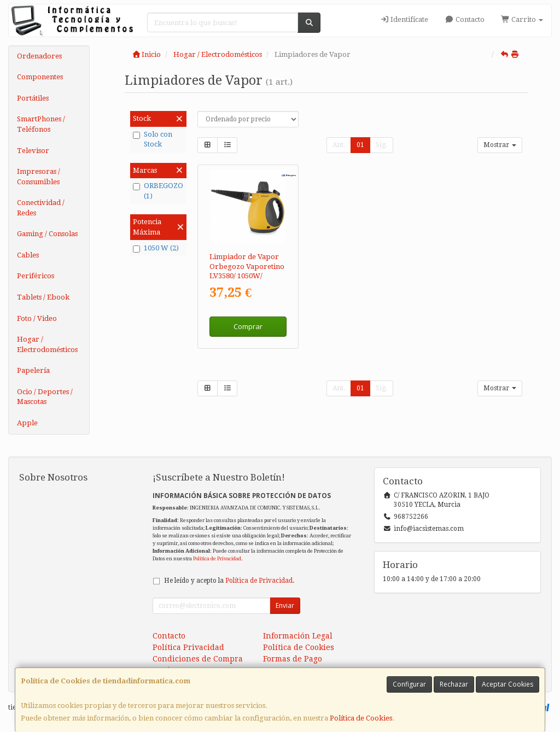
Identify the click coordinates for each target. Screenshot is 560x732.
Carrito (522, 19)
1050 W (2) (156, 248)
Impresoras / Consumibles (39, 177)
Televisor (33, 151)
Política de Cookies (361, 718)
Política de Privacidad (217, 558)
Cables (28, 255)
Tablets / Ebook (43, 297)
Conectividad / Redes (41, 208)
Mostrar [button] (500, 145)
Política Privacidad (188, 647)
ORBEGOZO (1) (158, 191)
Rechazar (454, 684)
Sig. (381, 145)
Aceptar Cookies (507, 684)
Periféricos (36, 276)
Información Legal (298, 636)
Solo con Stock (153, 139)
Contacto (464, 19)
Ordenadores (39, 56)
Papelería (33, 370)
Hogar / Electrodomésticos (47, 344)
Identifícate (404, 19)
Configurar (409, 684)
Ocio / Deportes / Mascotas (45, 397)
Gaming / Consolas (47, 234)
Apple (27, 423)
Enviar (285, 605)
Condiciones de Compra (198, 659)
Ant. (339, 145)
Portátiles (33, 98)
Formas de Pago (293, 659)
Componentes (40, 77)
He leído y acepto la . (229, 581)
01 (360, 145)
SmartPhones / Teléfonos (41, 124)
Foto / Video (37, 318)
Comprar (248, 326)
